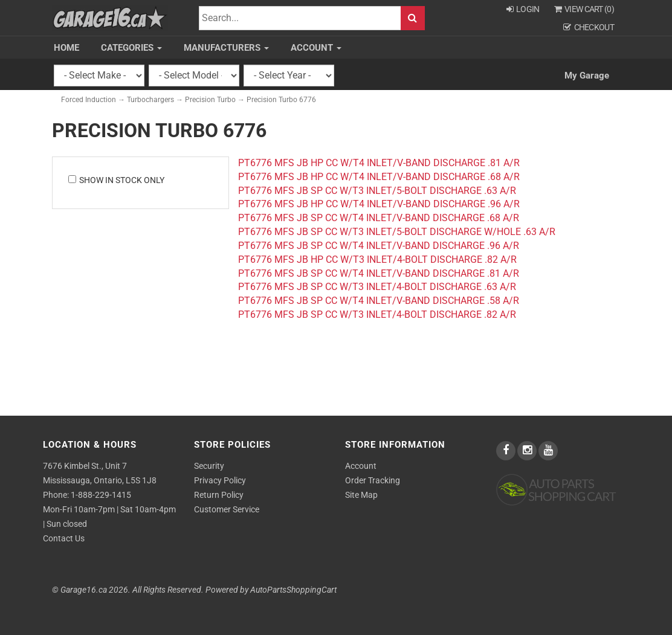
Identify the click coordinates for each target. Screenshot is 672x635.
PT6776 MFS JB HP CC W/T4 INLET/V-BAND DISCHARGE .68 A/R (379, 177)
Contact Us (64, 538)
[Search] (300, 18)
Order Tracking (373, 480)
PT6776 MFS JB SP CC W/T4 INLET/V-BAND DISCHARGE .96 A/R (379, 246)
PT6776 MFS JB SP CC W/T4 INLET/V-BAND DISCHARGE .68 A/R (379, 218)
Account (316, 48)
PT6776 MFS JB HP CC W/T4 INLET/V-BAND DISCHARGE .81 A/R (379, 163)
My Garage (587, 76)
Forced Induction (89, 100)
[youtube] (548, 451)
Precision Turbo (210, 100)
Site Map (361, 495)
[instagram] (528, 451)
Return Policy (219, 495)
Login (523, 9)
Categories (131, 48)
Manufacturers (226, 48)
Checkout (589, 27)
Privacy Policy (220, 480)
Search (413, 18)
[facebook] (507, 451)
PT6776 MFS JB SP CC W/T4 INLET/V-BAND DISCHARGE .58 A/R (379, 301)
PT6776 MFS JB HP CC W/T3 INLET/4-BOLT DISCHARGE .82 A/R (377, 259)
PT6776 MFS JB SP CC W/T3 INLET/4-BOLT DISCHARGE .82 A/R (377, 314)
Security (209, 466)
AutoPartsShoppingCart (293, 590)
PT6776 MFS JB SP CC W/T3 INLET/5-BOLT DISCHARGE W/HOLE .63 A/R (397, 232)
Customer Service (227, 509)
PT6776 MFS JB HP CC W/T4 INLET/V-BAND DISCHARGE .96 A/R (379, 204)
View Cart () (584, 9)
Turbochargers (150, 100)
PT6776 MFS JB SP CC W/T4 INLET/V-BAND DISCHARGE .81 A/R (379, 273)
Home (66, 48)
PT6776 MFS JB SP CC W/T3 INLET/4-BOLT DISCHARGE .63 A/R (377, 287)
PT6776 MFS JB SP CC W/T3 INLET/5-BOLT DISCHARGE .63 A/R (377, 191)
